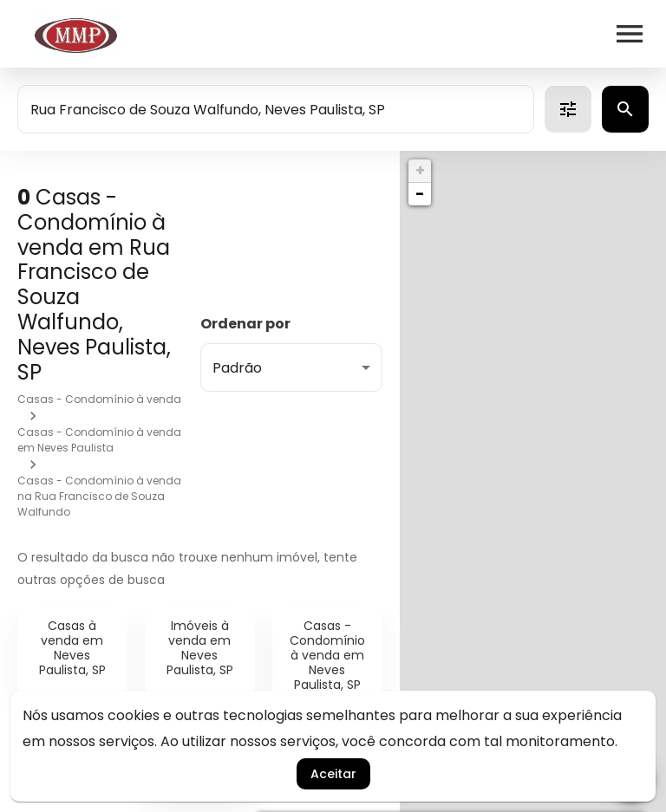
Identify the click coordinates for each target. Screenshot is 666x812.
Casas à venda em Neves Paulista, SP (72, 647)
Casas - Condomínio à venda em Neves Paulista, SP (327, 655)
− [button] (420, 194)
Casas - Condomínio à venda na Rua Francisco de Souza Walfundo (99, 496)
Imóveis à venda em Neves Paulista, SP (200, 647)
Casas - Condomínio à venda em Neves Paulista (99, 440)
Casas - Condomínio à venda (99, 399)
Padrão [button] (237, 368)
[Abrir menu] (630, 34)
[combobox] (276, 109)
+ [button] (420, 170)
